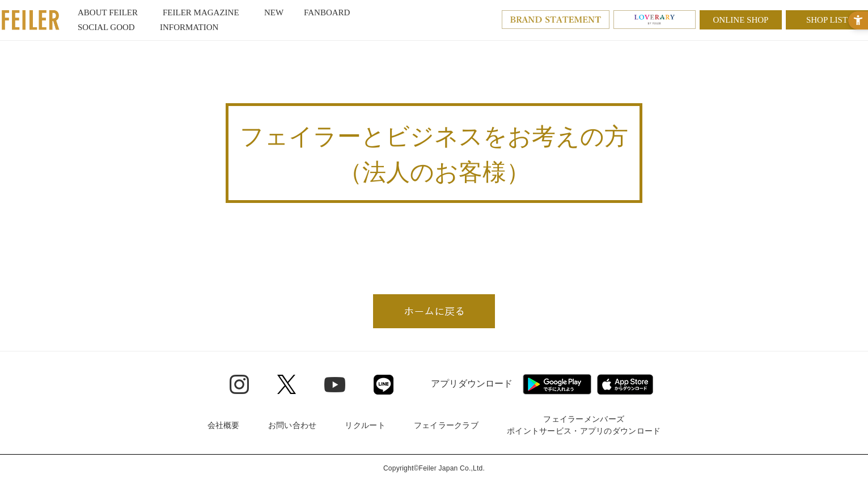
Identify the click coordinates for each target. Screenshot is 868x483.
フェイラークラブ (446, 425)
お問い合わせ (293, 425)
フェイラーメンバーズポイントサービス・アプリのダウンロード (584, 425)
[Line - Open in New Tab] (384, 385)
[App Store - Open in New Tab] (625, 384)
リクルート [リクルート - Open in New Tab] (365, 425)
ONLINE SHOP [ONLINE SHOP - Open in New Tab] (741, 20)
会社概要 (224, 425)
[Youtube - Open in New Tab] (335, 384)
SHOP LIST (827, 20)
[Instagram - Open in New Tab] (239, 384)
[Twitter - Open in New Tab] (287, 384)
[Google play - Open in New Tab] (557, 384)
